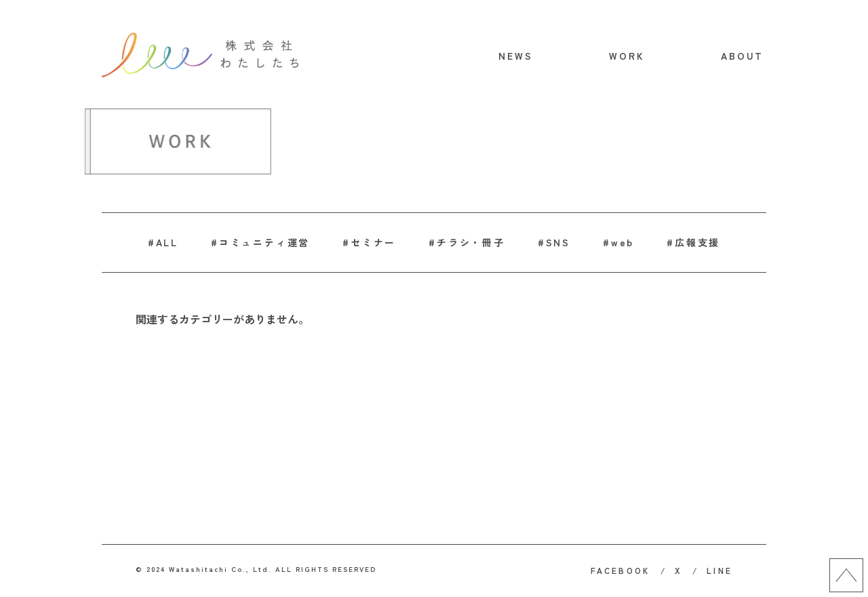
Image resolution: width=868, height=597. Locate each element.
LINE (719, 570)
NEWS (516, 56)
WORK (627, 56)
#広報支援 (693, 242)
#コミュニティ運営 (260, 242)
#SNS (554, 242)
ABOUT (743, 56)
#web (618, 242)
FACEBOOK (620, 570)
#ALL (163, 242)
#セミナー (369, 242)
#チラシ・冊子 (467, 242)
